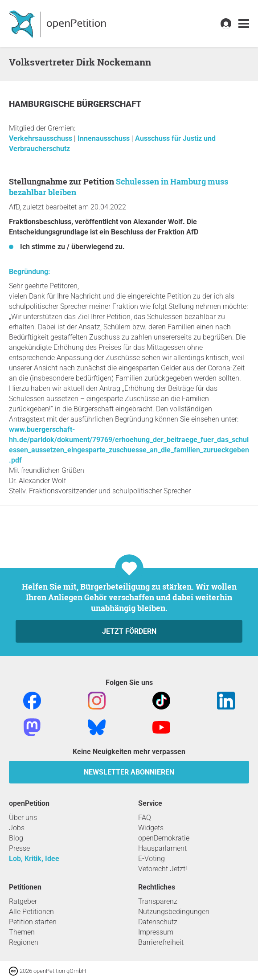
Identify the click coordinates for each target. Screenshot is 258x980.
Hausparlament (162, 848)
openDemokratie (164, 838)
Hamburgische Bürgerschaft (75, 104)
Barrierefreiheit (161, 942)
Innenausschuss (104, 138)
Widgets (151, 828)
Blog (16, 838)
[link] (244, 24)
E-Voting (152, 859)
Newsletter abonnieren (129, 772)
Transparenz (158, 901)
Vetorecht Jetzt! (163, 869)
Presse (19, 848)
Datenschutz (158, 922)
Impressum (156, 932)
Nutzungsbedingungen (174, 912)
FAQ (145, 818)
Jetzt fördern (129, 631)
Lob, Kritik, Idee (34, 859)
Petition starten (33, 922)
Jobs (17, 828)
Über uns (23, 818)
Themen (22, 932)
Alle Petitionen (31, 912)
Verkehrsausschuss (41, 138)
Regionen (24, 942)
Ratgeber (23, 901)
